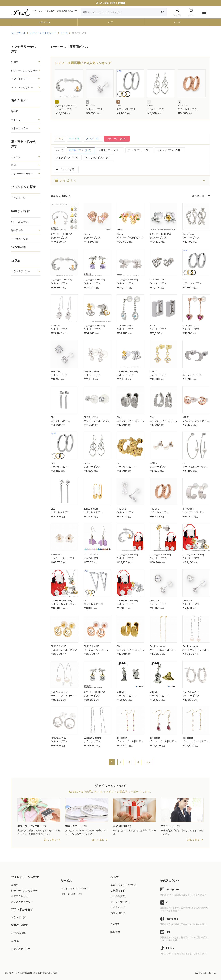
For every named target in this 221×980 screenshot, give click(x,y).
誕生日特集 (17, 230)
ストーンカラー (20, 128)
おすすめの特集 (20, 222)
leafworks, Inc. (209, 973)
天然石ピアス (91, 558)
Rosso (150, 106)
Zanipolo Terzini (91, 509)
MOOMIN (55, 326)
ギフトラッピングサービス (75, 889)
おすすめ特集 (18, 933)
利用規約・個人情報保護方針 (19, 973)
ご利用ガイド (118, 891)
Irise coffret (56, 555)
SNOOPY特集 (19, 247)
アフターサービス (120, 902)
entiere (153, 326)
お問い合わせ (118, 913)
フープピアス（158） (139, 150)
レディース (44, 22)
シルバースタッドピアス (196, 421)
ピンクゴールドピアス (63, 558)
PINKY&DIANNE (157, 280)
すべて (60, 139)
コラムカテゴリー (21, 271)
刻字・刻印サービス (72, 894)
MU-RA (186, 417)
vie (118, 463)
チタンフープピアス (193, 512)
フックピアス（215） (68, 158)
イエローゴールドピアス (130, 237)
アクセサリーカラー (22, 174)
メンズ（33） (93, 139)
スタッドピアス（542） (170, 150)
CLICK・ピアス (91, 417)
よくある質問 (118, 897)
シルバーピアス (64, 109)
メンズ (177, 22)
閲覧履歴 (115, 932)
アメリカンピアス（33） (99, 158)
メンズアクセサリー (22, 87)
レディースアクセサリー (24, 70)
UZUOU (153, 372)
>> (148, 762)
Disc (118, 106)
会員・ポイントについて (124, 885)
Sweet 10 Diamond (92, 738)
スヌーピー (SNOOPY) (66, 106)
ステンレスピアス (126, 109)
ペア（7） (75, 139)
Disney (87, 234)
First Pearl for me (158, 646)
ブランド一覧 (18, 198)
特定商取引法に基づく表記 (46, 973)
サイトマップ (118, 908)
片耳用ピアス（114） (110, 150)
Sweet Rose (188, 234)
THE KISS (91, 106)
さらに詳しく (65, 181)
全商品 (15, 62)
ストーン (16, 120)
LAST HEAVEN (91, 555)
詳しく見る (50, 840)
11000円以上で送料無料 (110, 3)
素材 (13, 165)
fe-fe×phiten (188, 509)
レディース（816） (117, 139)
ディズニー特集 (20, 239)
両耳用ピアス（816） (81, 150)
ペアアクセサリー (21, 79)
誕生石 (15, 111)
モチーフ (16, 157)
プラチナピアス (92, 741)
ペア (111, 22)
